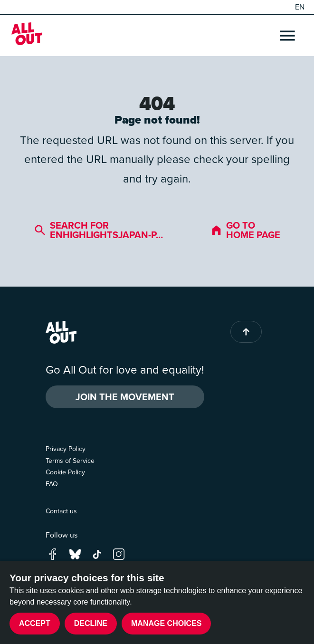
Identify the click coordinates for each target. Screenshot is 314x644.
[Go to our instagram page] (119, 553)
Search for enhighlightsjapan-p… (99, 230)
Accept (35, 623)
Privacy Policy (66, 449)
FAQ (52, 484)
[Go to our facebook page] (53, 553)
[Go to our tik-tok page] (97, 553)
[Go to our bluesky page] (75, 553)
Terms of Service (70, 461)
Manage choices (166, 623)
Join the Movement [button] (125, 397)
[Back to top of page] (246, 332)
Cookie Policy (65, 472)
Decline (91, 623)
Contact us (61, 511)
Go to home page (245, 230)
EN (300, 7)
